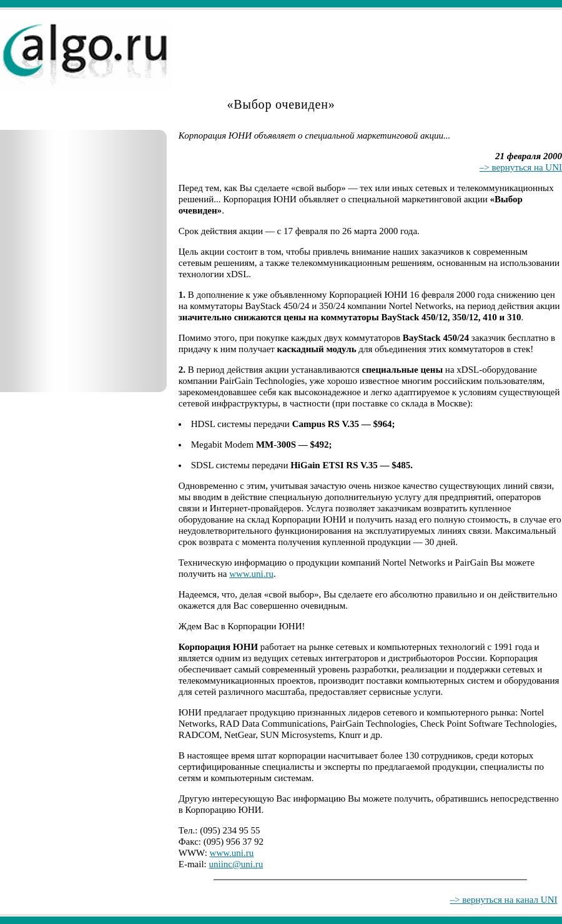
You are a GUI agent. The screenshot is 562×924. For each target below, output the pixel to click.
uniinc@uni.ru (236, 864)
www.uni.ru (251, 574)
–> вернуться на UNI (521, 167)
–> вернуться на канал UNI (504, 900)
